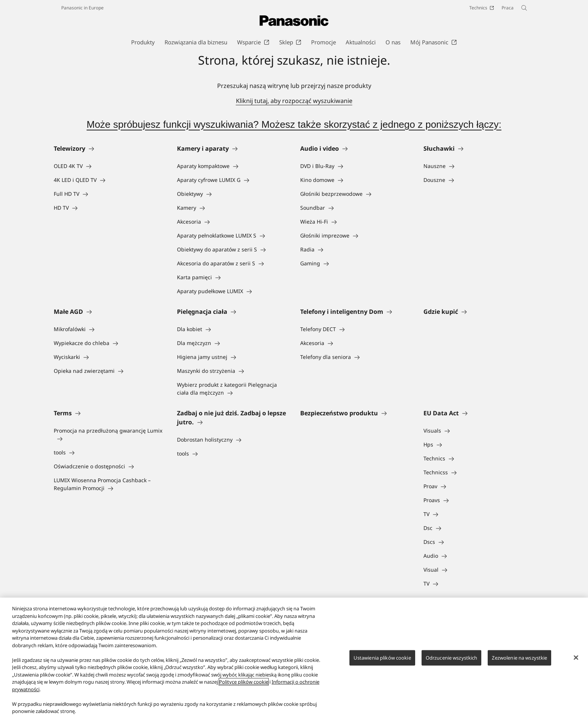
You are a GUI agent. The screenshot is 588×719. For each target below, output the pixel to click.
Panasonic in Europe (82, 8)
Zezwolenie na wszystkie (519, 657)
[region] (294, 658)
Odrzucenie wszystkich (452, 657)
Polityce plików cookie (244, 682)
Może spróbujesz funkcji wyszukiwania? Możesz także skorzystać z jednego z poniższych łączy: (294, 124)
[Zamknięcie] (576, 657)
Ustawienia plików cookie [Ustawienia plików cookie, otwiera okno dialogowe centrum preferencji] (382, 657)
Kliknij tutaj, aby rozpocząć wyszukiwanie (294, 101)
